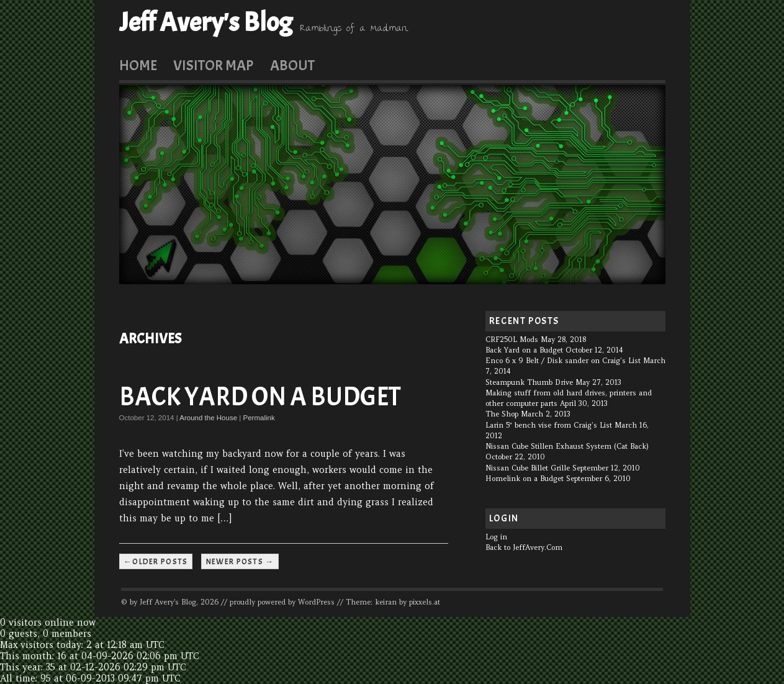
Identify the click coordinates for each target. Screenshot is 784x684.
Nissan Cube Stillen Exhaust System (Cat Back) (567, 446)
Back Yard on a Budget (260, 397)
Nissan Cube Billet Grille (528, 468)
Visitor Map (213, 65)
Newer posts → (240, 561)
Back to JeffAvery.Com (524, 547)
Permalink (259, 418)
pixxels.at (425, 602)
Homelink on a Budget (525, 479)
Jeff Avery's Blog (206, 22)
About (292, 65)
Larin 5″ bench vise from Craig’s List (549, 425)
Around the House (208, 418)
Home (138, 65)
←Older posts (156, 561)
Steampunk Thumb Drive (529, 382)
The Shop (502, 414)
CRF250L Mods (512, 340)
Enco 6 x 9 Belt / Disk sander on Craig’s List (563, 361)
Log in (496, 537)
